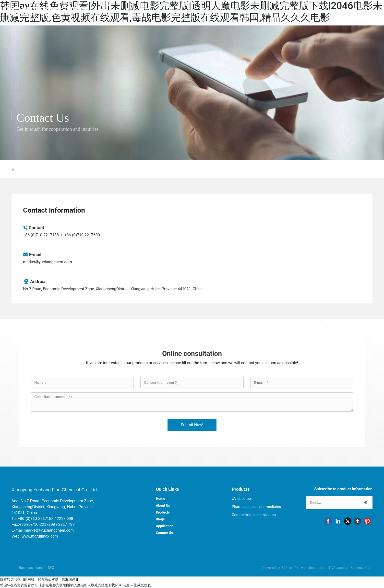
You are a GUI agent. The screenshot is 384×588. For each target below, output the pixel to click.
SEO (51, 568)
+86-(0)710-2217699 (82, 235)
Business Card (362, 568)
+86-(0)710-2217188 (41, 235)
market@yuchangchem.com (48, 262)
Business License (32, 568)
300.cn (287, 568)
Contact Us (43, 118)
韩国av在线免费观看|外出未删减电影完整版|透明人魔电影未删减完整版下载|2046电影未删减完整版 (75, 585)
